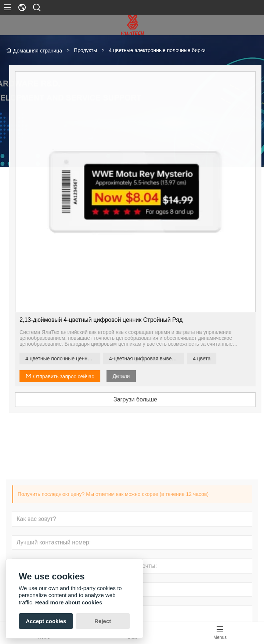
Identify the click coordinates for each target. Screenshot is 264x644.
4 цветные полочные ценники (70, 359)
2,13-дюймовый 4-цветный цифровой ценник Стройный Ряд (111, 320)
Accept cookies (46, 621)
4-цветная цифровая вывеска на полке (156, 359)
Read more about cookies (69, 602)
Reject (103, 621)
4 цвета (211, 359)
